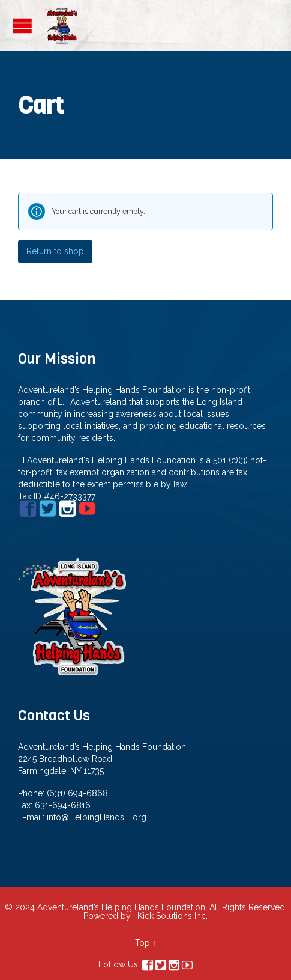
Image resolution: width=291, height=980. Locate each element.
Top (142, 943)
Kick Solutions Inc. (172, 916)
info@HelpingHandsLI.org (97, 817)
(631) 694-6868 (77, 793)
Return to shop (55, 251)
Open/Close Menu (22, 26)
